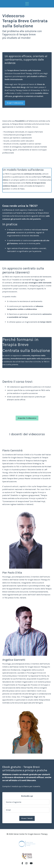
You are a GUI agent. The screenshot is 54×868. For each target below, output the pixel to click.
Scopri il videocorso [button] (15, 103)
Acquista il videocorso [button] (27, 418)
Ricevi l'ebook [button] (27, 818)
